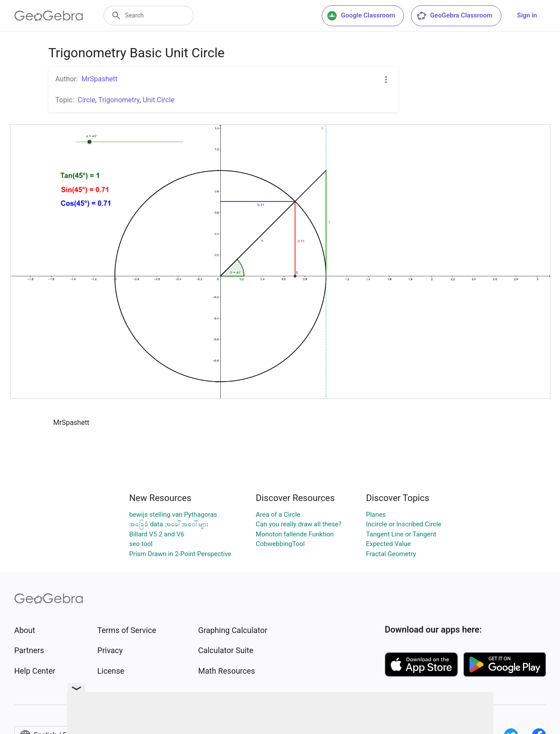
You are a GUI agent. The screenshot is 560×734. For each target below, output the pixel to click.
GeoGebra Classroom (454, 16)
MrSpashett (99, 79)
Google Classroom (361, 16)
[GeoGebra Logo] (49, 16)
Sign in (527, 15)
